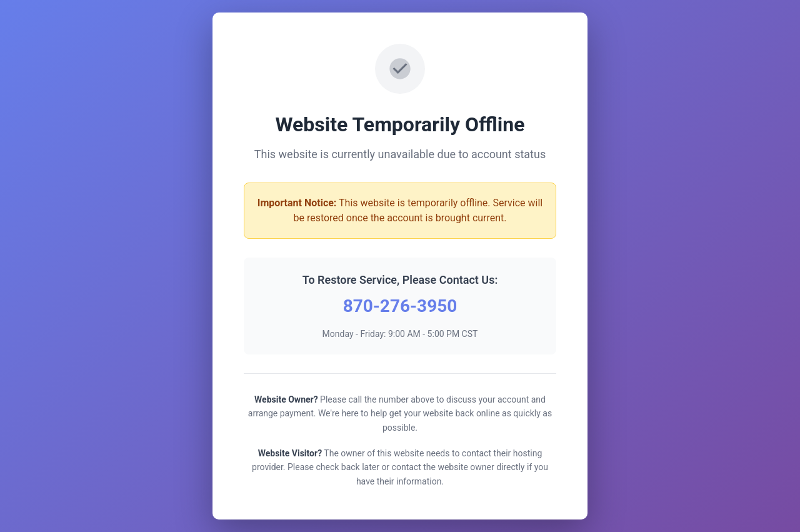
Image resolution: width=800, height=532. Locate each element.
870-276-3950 (400, 306)
